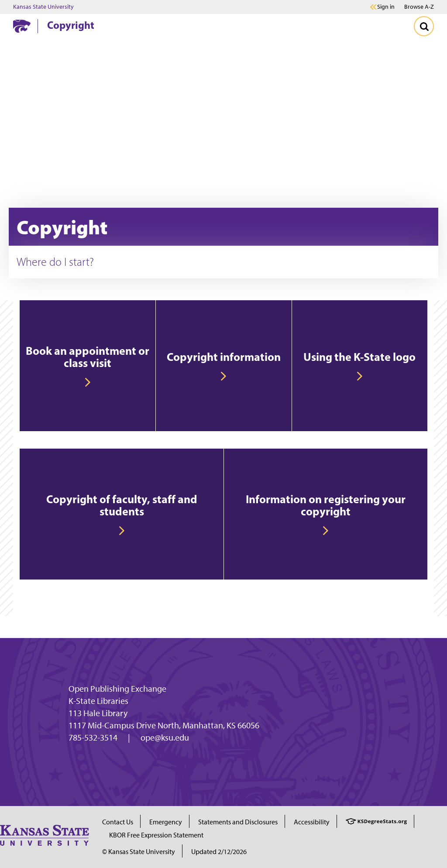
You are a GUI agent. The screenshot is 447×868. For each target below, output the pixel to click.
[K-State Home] (22, 26)
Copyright (71, 25)
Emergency (166, 822)
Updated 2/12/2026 (219, 852)
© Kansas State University (139, 852)
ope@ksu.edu (165, 738)
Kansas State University (43, 7)
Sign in (386, 7)
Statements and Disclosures (238, 822)
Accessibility (312, 822)
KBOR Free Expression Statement (156, 835)
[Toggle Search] (424, 26)
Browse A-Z (419, 7)
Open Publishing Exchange (117, 689)
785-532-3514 (93, 738)
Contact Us (118, 822)
